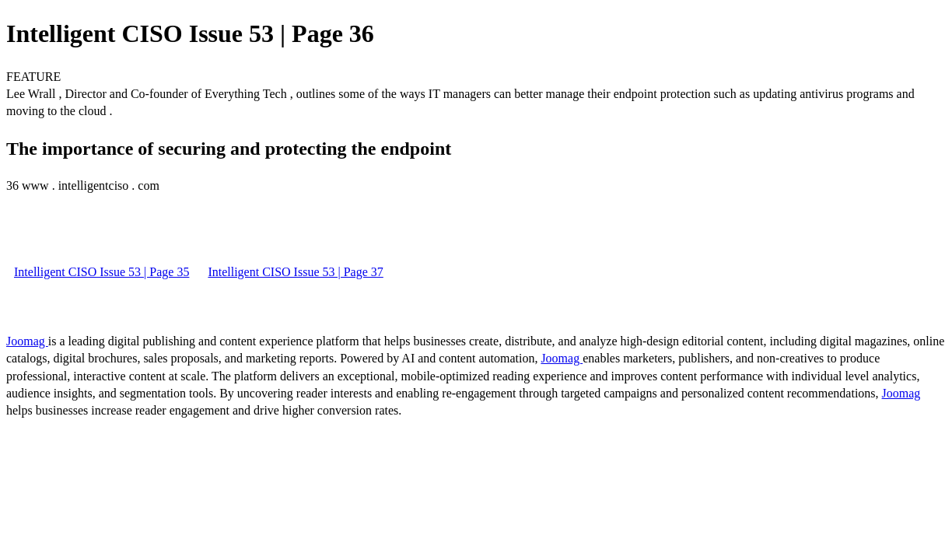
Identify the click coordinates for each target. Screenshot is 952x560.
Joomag (27, 341)
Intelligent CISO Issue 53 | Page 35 (101, 272)
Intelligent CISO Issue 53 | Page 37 (295, 272)
